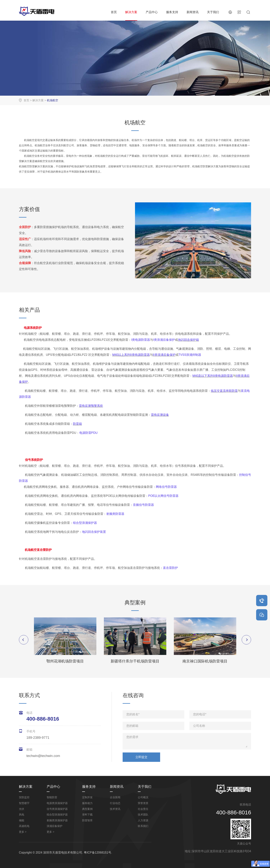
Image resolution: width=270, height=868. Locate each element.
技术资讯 (115, 809)
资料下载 (87, 815)
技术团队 (143, 815)
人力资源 (143, 820)
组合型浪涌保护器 (57, 815)
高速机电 (24, 826)
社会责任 (143, 809)
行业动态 (115, 803)
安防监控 (24, 797)
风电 (22, 815)
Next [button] (246, 640)
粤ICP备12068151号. (98, 853)
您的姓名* (133, 714)
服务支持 (172, 12)
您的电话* (200, 714)
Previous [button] (24, 640)
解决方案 (131, 12)
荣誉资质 (143, 803)
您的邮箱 (132, 726)
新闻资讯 (193, 12)
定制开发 (87, 797)
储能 (22, 820)
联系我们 (143, 826)
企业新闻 (115, 797)
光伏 (22, 809)
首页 (114, 12)
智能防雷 (52, 797)
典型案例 (87, 809)
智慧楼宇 (24, 803)
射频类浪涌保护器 (57, 820)
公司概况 (143, 797)
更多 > (23, 832)
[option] (65, 641)
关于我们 (213, 12)
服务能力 (87, 803)
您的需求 (132, 737)
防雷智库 (87, 820)
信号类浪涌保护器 (57, 809)
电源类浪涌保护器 (57, 803)
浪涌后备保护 (55, 826)
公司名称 (199, 726)
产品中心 (152, 12)
